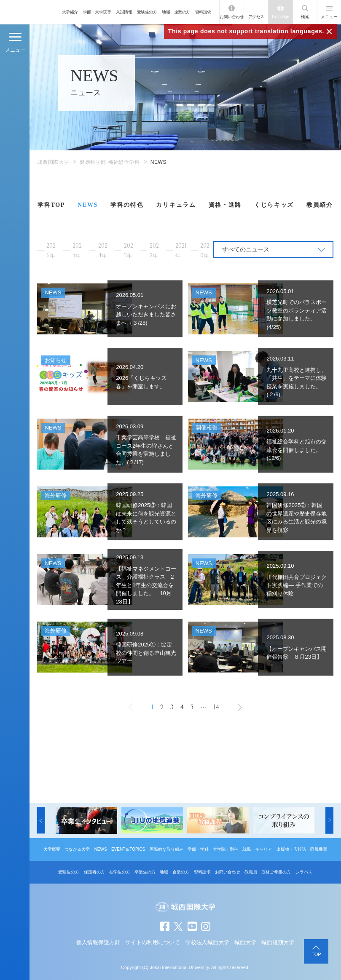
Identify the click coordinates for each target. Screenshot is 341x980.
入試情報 (124, 12)
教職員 (251, 872)
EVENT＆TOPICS (128, 849)
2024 (103, 251)
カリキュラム (176, 205)
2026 (51, 251)
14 (216, 707)
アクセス (256, 17)
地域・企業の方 (176, 12)
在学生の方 (120, 872)
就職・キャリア (257, 849)
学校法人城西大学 (207, 942)
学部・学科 (198, 849)
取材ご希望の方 (276, 872)
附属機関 (319, 849)
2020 (205, 251)
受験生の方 (147, 12)
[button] (41, 821)
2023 (129, 251)
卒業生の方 (145, 872)
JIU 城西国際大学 (30, 12)
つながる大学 (77, 849)
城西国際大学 (53, 162)
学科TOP (51, 205)
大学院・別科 (226, 849)
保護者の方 (94, 872)
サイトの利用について (153, 942)
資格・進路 (225, 205)
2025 (77, 251)
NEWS (88, 205)
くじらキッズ (274, 205)
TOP (316, 954)
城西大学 (245, 942)
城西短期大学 (278, 942)
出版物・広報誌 (291, 849)
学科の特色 (127, 205)
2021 (181, 250)
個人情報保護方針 (98, 942)
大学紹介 (70, 12)
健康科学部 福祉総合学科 (110, 162)
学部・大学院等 (97, 12)
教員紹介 (320, 205)
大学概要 (52, 849)
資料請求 (203, 12)
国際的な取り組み (166, 849)
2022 (154, 251)
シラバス (304, 872)
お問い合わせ (232, 17)
